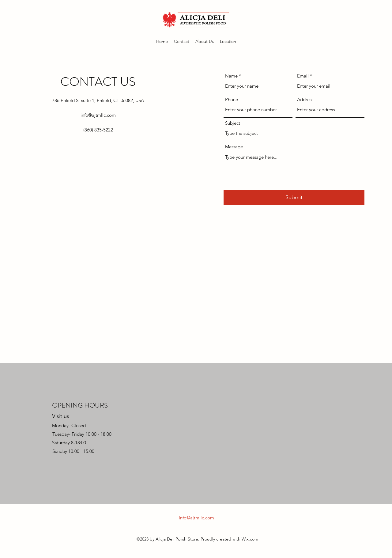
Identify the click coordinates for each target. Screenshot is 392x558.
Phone (232, 99)
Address (305, 99)
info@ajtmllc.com (98, 115)
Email (303, 76)
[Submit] (294, 197)
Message (234, 147)
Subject (233, 123)
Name (231, 76)
